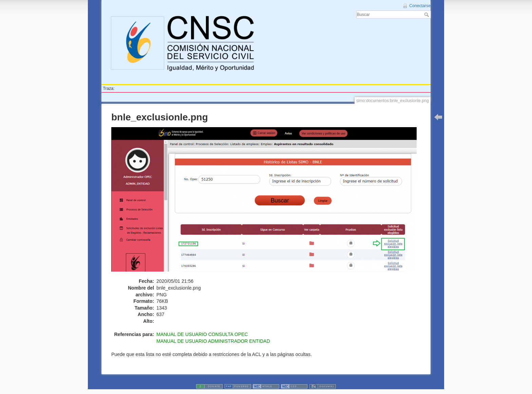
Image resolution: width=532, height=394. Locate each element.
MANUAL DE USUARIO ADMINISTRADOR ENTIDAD (213, 341)
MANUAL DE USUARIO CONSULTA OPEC (202, 334)
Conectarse (420, 6)
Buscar (427, 15)
